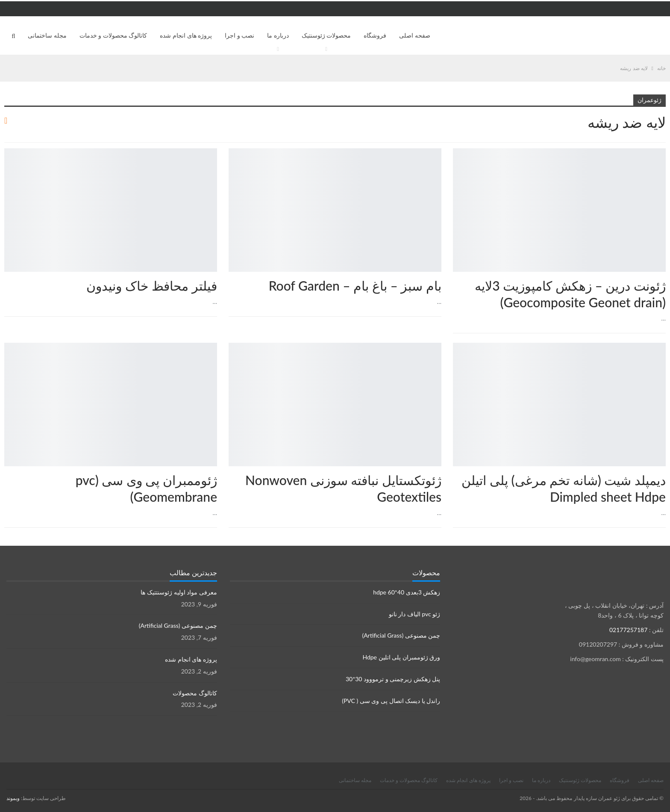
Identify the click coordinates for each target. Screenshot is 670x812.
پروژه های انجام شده (186, 35)
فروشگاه (375, 35)
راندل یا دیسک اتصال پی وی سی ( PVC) (391, 701)
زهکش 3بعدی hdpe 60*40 (407, 592)
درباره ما (278, 35)
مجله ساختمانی (47, 35)
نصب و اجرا (239, 35)
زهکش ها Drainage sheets (663, 149)
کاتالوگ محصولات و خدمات (113, 35)
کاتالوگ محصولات (195, 693)
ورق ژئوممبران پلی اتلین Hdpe (401, 657)
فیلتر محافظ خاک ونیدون (152, 285)
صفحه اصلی (415, 35)
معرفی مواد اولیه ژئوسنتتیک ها (179, 592)
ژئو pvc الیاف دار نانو (415, 614)
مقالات (438, 149)
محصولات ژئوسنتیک (326, 35)
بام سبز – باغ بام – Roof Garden (355, 285)
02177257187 (628, 630)
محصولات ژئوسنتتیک (214, 149)
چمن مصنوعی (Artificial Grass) (401, 635)
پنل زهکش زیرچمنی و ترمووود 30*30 (393, 679)
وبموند (13, 798)
